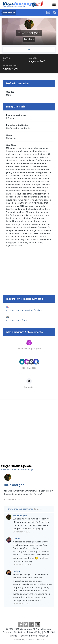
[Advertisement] (29, 432)
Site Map (8, 632)
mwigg (16, 571)
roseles (17, 538)
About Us (44, 636)
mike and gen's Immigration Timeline (24, 310)
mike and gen (14, 485)
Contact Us (20, 632)
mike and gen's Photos (17, 320)
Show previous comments (24, 509)
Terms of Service (28, 636)
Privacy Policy (34, 632)
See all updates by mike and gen (18, 469)
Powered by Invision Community (29, 639)
